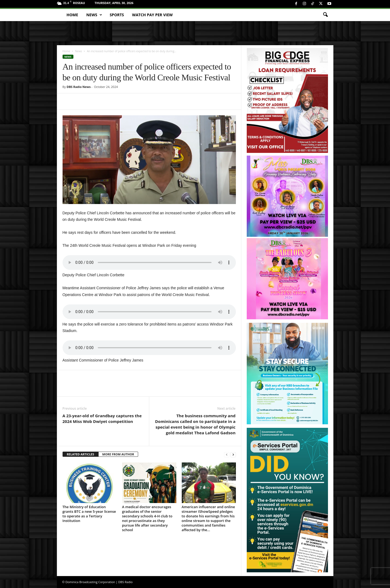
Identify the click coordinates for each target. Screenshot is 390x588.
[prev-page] (227, 454)
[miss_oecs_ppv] (287, 196)
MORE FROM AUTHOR (118, 454)
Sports (117, 15)
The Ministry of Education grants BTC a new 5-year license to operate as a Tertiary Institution (89, 514)
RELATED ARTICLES (81, 454)
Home (72, 15)
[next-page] (233, 454)
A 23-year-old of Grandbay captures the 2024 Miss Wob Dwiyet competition (102, 418)
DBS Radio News (79, 87)
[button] (325, 15)
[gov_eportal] (287, 500)
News (94, 15)
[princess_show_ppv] (287, 279)
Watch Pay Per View (152, 15)
